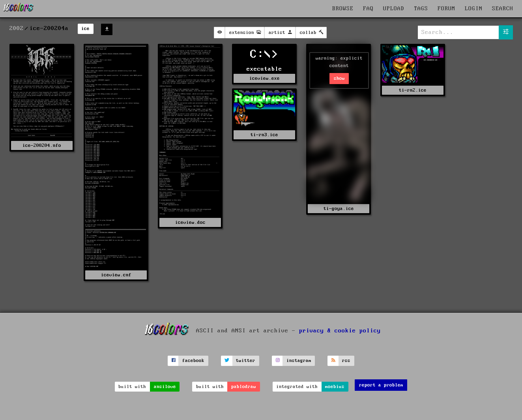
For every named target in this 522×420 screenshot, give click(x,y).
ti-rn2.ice (413, 90)
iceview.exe (265, 78)
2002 (17, 28)
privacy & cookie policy (340, 331)
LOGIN (474, 9)
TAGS (421, 9)
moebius (335, 387)
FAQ (368, 9)
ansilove (165, 387)
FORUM (446, 9)
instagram (299, 361)
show (339, 78)
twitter (246, 361)
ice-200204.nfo (42, 145)
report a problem (381, 385)
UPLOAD (394, 9)
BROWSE (343, 9)
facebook (193, 361)
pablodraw (244, 387)
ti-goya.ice (339, 209)
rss (346, 361)
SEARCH (503, 9)
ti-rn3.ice (264, 135)
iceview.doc (190, 222)
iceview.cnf (116, 275)
